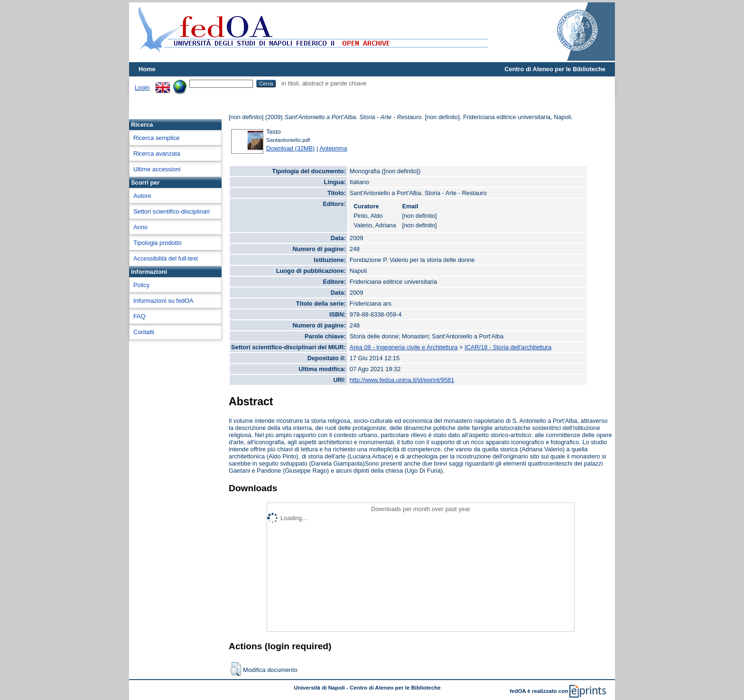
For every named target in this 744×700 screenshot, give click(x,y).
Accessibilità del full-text (166, 258)
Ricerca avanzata (157, 154)
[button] (236, 669)
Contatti (144, 332)
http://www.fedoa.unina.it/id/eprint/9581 (402, 380)
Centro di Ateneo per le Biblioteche (555, 69)
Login (142, 88)
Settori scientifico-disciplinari (172, 211)
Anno (140, 227)
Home (147, 69)
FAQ (139, 316)
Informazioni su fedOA (163, 301)
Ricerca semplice (156, 138)
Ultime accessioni (157, 169)
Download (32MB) (290, 148)
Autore (142, 196)
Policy (141, 285)
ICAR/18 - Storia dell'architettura (508, 347)
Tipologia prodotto (158, 243)
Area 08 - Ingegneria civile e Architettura (404, 347)
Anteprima (333, 148)
